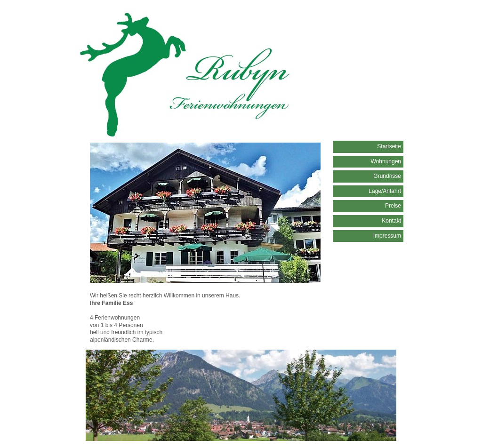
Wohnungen (386, 161)
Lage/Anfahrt (385, 191)
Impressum (387, 236)
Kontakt (391, 221)
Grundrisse (387, 176)
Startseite (389, 146)
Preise (393, 206)
